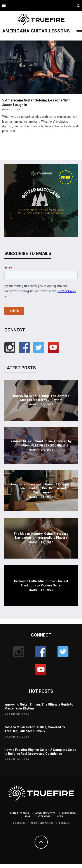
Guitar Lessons (19, 813)
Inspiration (69, 813)
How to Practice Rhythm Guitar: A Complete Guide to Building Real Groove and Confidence (41, 488)
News (60, 816)
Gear (27, 816)
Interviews (44, 816)
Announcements (45, 813)
